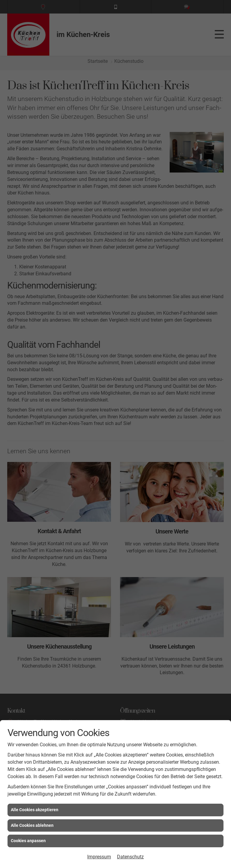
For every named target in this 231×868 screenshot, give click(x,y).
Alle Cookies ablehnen (32, 825)
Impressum (99, 857)
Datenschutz (130, 857)
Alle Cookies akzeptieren (35, 810)
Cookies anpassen (28, 841)
